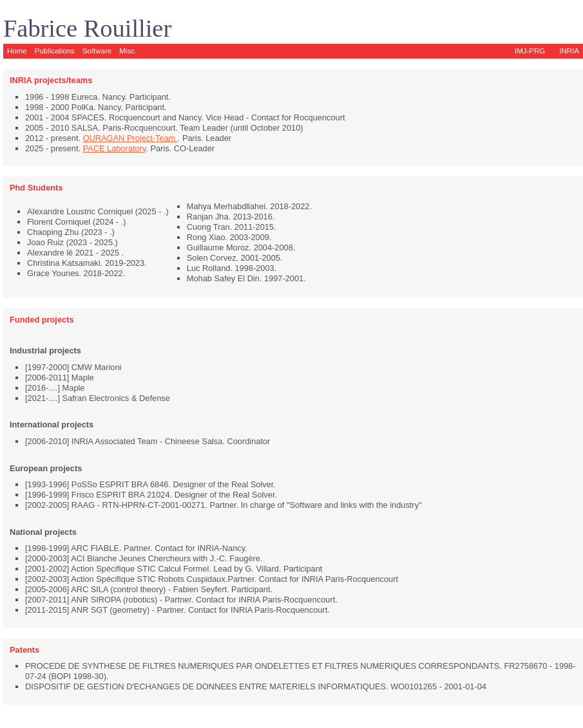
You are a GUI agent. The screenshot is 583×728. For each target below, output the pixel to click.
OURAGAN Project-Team (130, 138)
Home (17, 51)
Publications (55, 51)
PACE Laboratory (115, 148)
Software (97, 51)
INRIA (569, 51)
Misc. (128, 51)
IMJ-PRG (530, 51)
